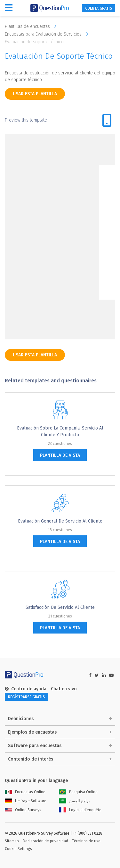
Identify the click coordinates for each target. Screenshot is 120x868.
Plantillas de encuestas (32, 26)
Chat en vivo (64, 689)
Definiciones (21, 719)
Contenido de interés (31, 759)
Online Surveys (23, 810)
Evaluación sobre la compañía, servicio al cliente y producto (60, 431)
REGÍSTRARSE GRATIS (26, 697)
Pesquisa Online (78, 792)
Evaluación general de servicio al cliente (60, 521)
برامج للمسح (74, 801)
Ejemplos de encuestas (32, 732)
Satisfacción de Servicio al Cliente (60, 607)
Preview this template (26, 120)
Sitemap (12, 841)
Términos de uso (86, 841)
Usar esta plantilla (35, 94)
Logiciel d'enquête (80, 810)
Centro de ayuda (26, 689)
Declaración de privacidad (45, 841)
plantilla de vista (60, 455)
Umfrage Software (26, 801)
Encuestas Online (25, 792)
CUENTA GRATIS (99, 8)
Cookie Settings (18, 849)
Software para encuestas (35, 746)
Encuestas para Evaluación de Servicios (48, 34)
